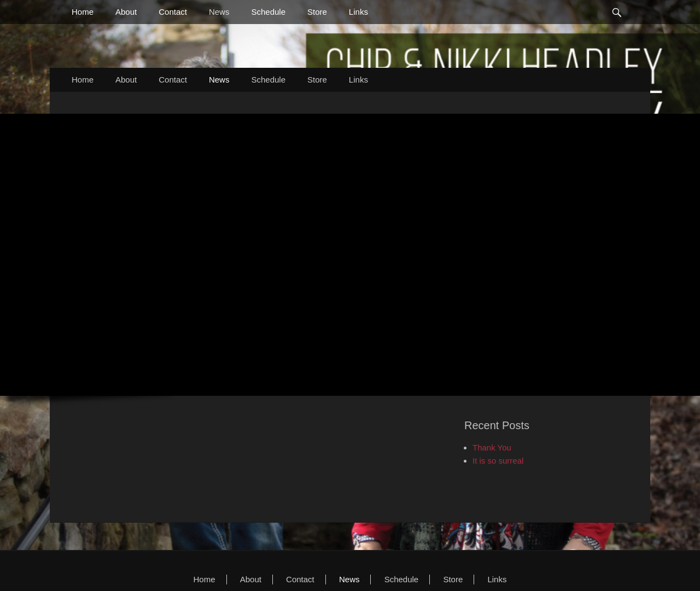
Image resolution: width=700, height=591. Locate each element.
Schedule (268, 12)
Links (358, 12)
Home (83, 12)
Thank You (492, 447)
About (126, 12)
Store (317, 12)
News (219, 12)
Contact (173, 12)
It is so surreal (498, 461)
